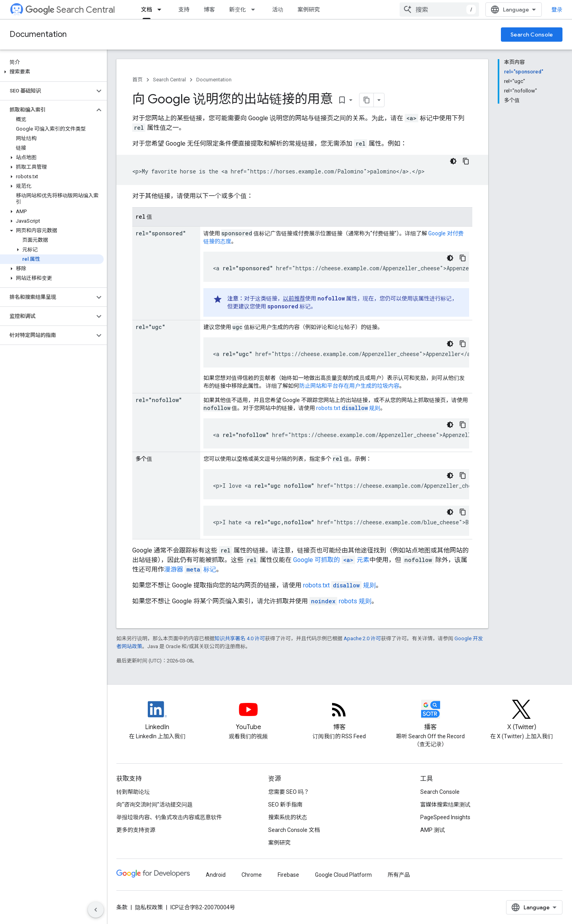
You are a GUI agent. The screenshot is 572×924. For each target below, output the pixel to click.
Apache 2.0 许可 (362, 638)
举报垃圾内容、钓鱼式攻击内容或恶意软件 (169, 817)
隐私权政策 (149, 907)
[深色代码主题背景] (453, 161)
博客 (209, 10)
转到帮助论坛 (133, 792)
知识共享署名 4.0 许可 (240, 638)
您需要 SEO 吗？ (289, 792)
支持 (184, 10)
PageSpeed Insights (445, 817)
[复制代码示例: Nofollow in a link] (463, 425)
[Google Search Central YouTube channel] (248, 716)
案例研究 (309, 10)
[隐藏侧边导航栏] (96, 910)
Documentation (38, 34)
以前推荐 (294, 298)
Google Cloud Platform (343, 875)
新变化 (238, 10)
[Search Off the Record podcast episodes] (431, 716)
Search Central (70, 10)
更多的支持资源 (136, 830)
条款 (122, 907)
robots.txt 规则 (348, 408)
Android (216, 875)
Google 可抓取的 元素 (331, 560)
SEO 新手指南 (285, 805)
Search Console (532, 35)
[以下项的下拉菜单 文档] (162, 10)
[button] (52, 72)
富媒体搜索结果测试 (445, 805)
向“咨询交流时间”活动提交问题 (155, 805)
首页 (137, 80)
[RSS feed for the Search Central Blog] (339, 716)
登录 (557, 10)
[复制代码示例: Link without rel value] (466, 161)
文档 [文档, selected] (147, 10)
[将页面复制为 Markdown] (367, 100)
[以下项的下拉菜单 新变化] (255, 10)
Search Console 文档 (294, 830)
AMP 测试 (433, 830)
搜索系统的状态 (288, 817)
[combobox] (439, 10)
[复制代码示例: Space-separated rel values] (463, 475)
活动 (278, 10)
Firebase (288, 875)
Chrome (252, 875)
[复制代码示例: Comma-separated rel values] (463, 512)
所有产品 (399, 875)
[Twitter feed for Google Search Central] (522, 716)
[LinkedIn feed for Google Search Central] (157, 716)
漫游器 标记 (190, 569)
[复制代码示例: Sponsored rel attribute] (463, 258)
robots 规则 (340, 601)
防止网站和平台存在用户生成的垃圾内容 (349, 386)
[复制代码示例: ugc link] (463, 344)
